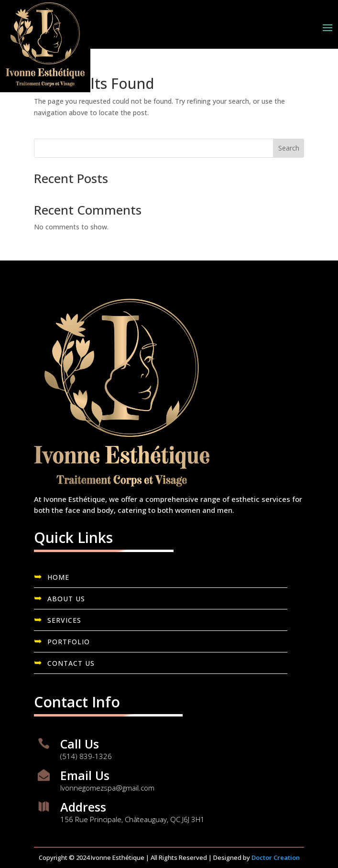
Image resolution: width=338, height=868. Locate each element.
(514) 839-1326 (86, 756)
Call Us (80, 744)
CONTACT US (71, 663)
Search (289, 148)
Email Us (85, 775)
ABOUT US (66, 599)
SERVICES (64, 620)
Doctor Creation (276, 857)
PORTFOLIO (69, 642)
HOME (58, 577)
